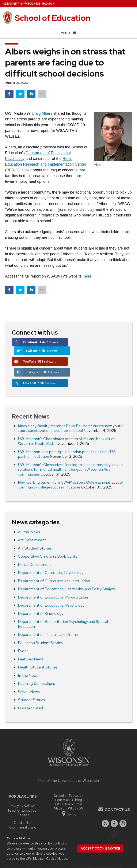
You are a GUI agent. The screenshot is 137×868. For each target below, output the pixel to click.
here (88, 276)
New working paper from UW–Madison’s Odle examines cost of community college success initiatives (71, 466)
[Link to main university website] (69, 747)
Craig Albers (42, 113)
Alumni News (29, 513)
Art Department (32, 521)
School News (29, 672)
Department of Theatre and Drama (48, 615)
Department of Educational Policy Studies (53, 578)
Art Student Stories (35, 529)
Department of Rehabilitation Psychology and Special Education (63, 605)
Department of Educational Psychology (51, 586)
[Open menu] (68, 33)
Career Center (23, 820)
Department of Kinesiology (41, 594)
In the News (28, 656)
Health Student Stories (38, 648)
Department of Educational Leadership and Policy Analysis (67, 570)
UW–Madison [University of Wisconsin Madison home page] (29, 4)
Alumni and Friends (23, 828)
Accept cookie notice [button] (100, 848)
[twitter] (105, 804)
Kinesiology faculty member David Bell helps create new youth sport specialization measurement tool (70, 409)
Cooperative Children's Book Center (48, 537)
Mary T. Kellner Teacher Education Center (23, 791)
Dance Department (35, 545)
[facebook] (114, 804)
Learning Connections (36, 664)
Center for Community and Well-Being (23, 808)
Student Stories (31, 681)
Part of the (68, 761)
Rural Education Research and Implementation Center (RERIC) (46, 164)
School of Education (53, 18)
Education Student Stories (40, 623)
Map (68, 795)
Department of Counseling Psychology (51, 553)
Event (23, 632)
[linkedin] (114, 814)
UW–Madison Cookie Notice (46, 859)
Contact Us (117, 790)
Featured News (31, 640)
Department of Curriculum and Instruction (54, 562)
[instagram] (123, 804)
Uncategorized (30, 689)
